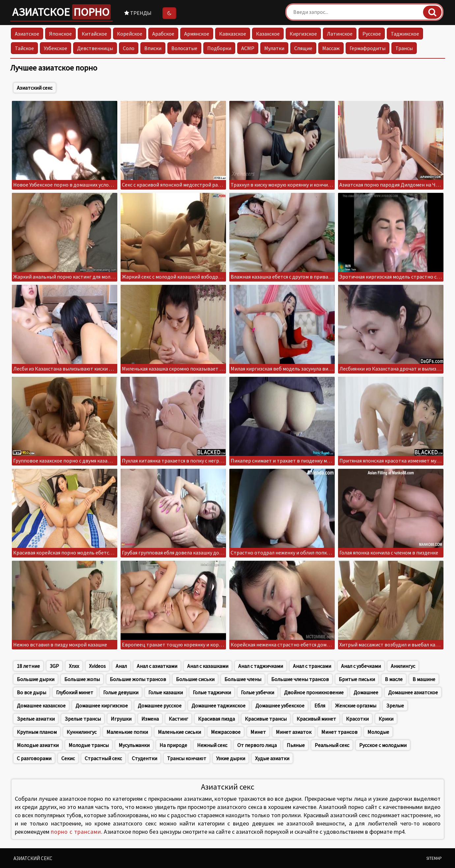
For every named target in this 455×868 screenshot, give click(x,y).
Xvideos (97, 666)
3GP (54, 666)
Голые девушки (121, 692)
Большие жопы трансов (138, 679)
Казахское (268, 34)
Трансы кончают (187, 758)
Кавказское (233, 34)
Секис (68, 758)
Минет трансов (339, 732)
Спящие (303, 48)
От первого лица (257, 745)
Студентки (144, 758)
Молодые (378, 732)
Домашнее (366, 692)
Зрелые (395, 705)
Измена (150, 719)
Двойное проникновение (314, 692)
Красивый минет (316, 719)
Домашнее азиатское (413, 692)
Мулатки (274, 48)
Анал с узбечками (361, 666)
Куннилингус (82, 732)
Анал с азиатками (157, 666)
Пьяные (296, 745)
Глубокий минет (75, 692)
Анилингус (403, 666)
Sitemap (434, 858)
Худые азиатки (272, 758)
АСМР (248, 48)
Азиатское (61, 12)
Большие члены (243, 679)
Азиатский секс (35, 88)
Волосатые (184, 48)
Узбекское (56, 48)
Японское (60, 34)
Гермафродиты (368, 48)
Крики (386, 719)
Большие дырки (36, 679)
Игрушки (121, 719)
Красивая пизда (216, 719)
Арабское (163, 34)
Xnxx (74, 666)
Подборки (219, 48)
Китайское (94, 34)
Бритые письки (357, 679)
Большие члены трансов (300, 679)
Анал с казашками (208, 666)
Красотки (357, 719)
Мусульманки (134, 745)
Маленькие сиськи (179, 732)
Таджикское (405, 34)
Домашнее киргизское (102, 705)
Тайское (24, 48)
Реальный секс (332, 745)
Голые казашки (166, 692)
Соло (129, 48)
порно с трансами (76, 832)
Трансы (404, 48)
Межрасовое (226, 732)
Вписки (153, 48)
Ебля (320, 705)
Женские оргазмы (356, 705)
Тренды (138, 13)
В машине (424, 679)
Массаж (331, 48)
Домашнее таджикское (218, 705)
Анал (121, 666)
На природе (173, 745)
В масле (394, 679)
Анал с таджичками (261, 666)
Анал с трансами (312, 666)
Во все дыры (31, 692)
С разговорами (34, 758)
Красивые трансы (266, 719)
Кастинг (178, 719)
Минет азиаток (294, 732)
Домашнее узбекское (280, 705)
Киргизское (303, 34)
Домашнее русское (160, 705)
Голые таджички (212, 692)
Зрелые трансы (83, 719)
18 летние (28, 666)
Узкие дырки (231, 758)
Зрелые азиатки (36, 719)
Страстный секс (103, 758)
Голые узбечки (257, 692)
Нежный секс (212, 745)
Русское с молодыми (383, 745)
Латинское (340, 34)
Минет (258, 732)
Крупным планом (37, 732)
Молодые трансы (89, 745)
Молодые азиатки (38, 745)
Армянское (197, 34)
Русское (372, 34)
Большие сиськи (195, 679)
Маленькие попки (127, 732)
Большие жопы (82, 679)
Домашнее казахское (41, 705)
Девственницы (95, 48)
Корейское (130, 34)
